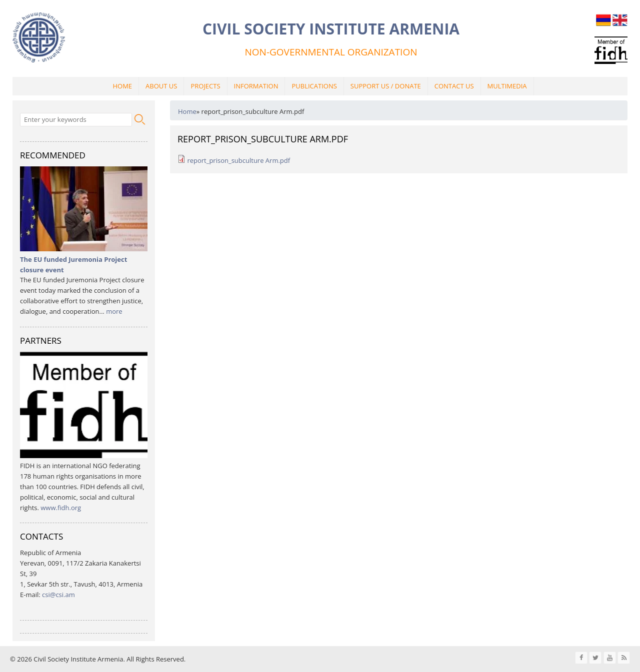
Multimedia (507, 86)
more (114, 311)
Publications (314, 86)
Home (122, 86)
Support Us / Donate (386, 86)
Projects (205, 86)
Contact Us (454, 86)
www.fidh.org (61, 508)
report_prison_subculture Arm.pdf (238, 160)
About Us (161, 86)
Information (256, 86)
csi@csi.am (58, 595)
